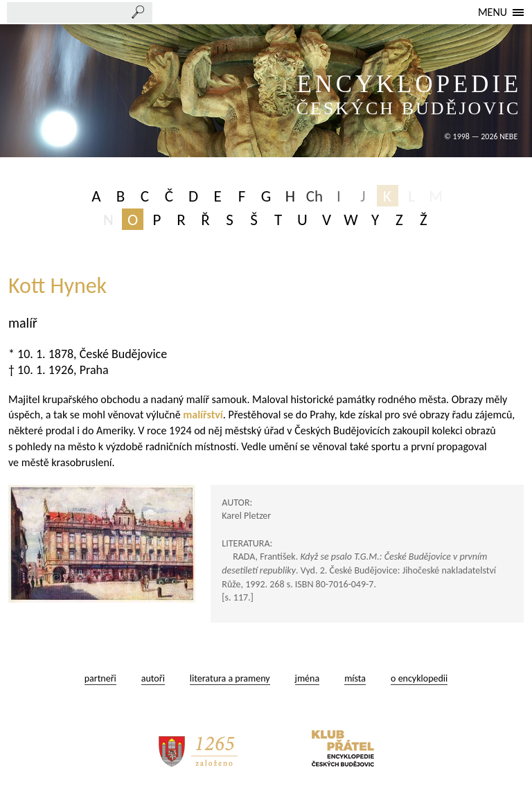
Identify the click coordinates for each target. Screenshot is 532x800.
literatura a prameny (230, 678)
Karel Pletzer (246, 516)
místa (355, 678)
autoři (153, 678)
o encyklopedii (419, 678)
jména (308, 678)
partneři (100, 678)
